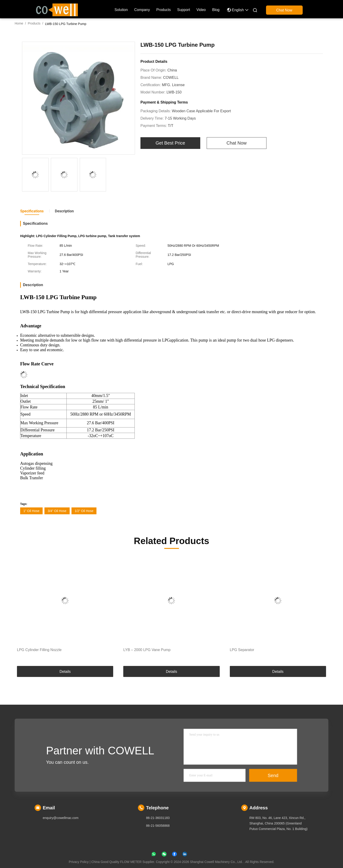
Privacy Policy (79, 862)
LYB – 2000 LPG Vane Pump (147, 650)
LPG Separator (242, 650)
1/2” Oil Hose (84, 511)
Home (19, 23)
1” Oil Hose (31, 511)
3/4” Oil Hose (57, 511)
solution (121, 10)
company (142, 10)
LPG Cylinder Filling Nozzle (39, 650)
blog (216, 10)
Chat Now (284, 10)
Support (184, 10)
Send (273, 775)
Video (201, 10)
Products (163, 10)
